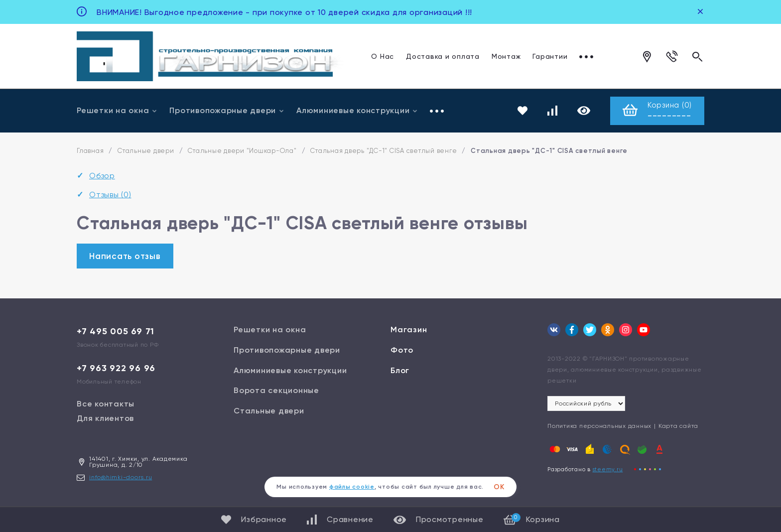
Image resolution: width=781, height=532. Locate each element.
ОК (499, 487)
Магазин (409, 330)
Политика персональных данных (599, 426)
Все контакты (106, 404)
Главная (90, 151)
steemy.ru (608, 469)
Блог (400, 370)
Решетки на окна (117, 110)
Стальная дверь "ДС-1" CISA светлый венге (384, 151)
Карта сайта (678, 426)
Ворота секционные (276, 390)
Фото (402, 350)
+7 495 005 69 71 (116, 331)
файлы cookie (352, 487)
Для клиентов (105, 418)
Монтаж (506, 56)
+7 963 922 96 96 (116, 368)
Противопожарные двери (227, 110)
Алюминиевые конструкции (357, 110)
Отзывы (594, 56)
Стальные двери (146, 151)
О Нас (383, 56)
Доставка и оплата (443, 56)
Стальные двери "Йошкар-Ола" (242, 151)
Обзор (102, 176)
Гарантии (550, 56)
